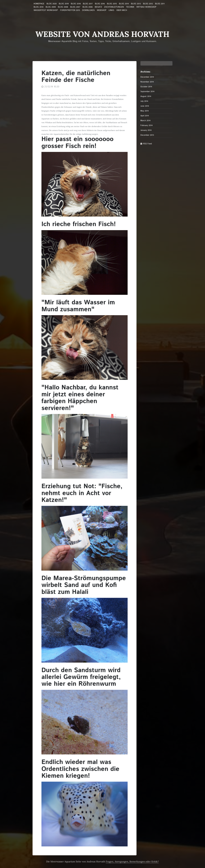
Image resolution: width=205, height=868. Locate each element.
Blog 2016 (100, 4)
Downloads (88, 10)
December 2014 (147, 77)
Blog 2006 (88, 7)
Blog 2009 (51, 7)
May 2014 (145, 111)
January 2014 (146, 130)
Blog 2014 (124, 4)
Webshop (102, 10)
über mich (122, 10)
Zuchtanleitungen (114, 7)
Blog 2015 (112, 4)
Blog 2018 (76, 4)
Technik (130, 7)
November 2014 (147, 82)
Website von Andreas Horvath (102, 34)
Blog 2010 (39, 7)
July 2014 (144, 101)
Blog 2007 (75, 7)
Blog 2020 (52, 4)
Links (111, 10)
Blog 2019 (64, 4)
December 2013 (147, 135)
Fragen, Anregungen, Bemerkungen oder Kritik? (132, 862)
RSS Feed (147, 144)
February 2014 (146, 125)
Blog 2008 (63, 7)
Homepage (39, 4)
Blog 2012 (148, 4)
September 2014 (147, 92)
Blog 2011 (160, 4)
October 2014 (146, 87)
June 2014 (145, 106)
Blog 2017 (88, 4)
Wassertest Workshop (46, 10)
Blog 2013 (136, 4)
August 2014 (146, 96)
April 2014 (145, 116)
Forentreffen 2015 (70, 10)
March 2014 (145, 121)
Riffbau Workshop (146, 7)
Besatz (98, 7)
